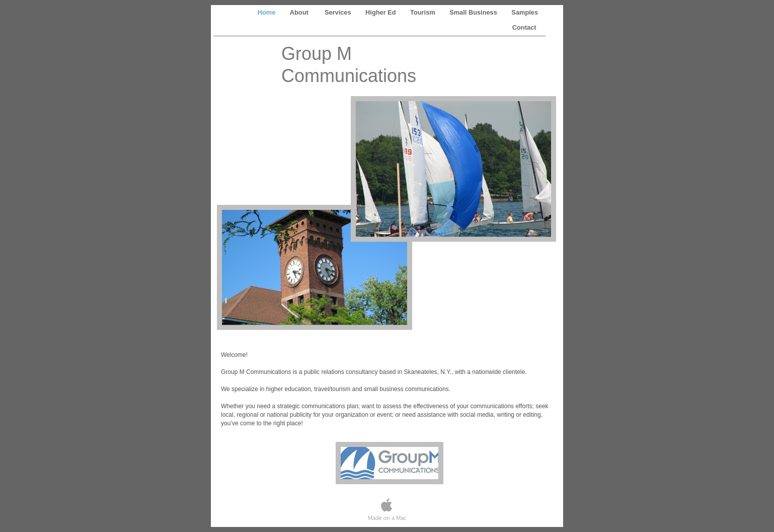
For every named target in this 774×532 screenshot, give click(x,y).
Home (267, 12)
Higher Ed (381, 12)
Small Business (474, 12)
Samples (525, 12)
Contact (525, 27)
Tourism (423, 12)
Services (339, 12)
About (301, 12)
